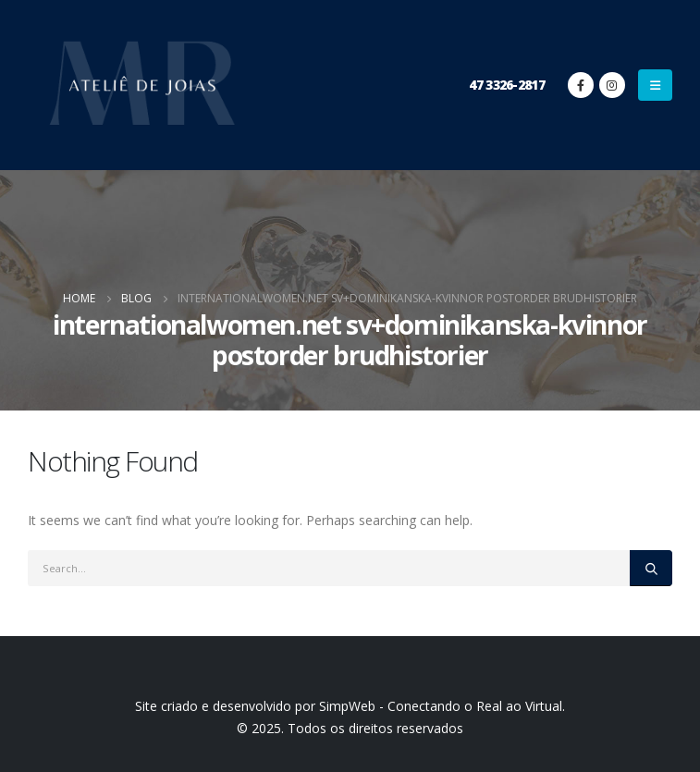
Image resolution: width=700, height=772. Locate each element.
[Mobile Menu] (655, 85)
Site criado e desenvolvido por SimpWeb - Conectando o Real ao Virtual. (350, 706)
